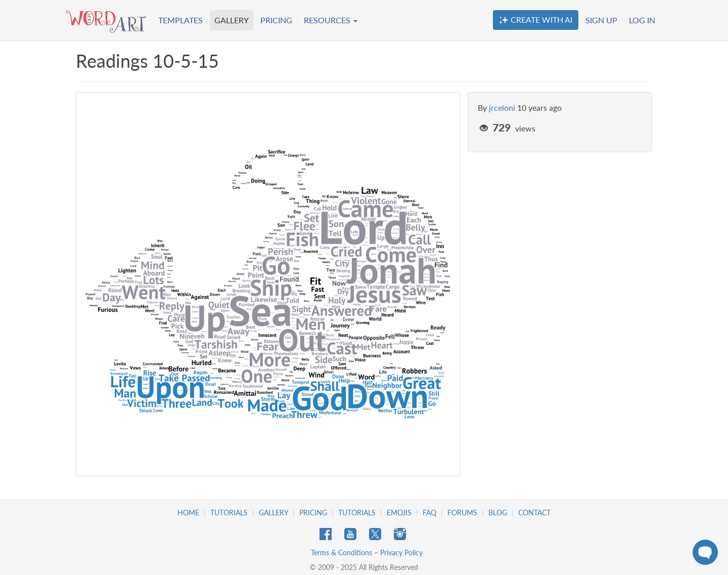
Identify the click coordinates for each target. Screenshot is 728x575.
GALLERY (232, 20)
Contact (534, 513)
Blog (498, 513)
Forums (462, 513)
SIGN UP (601, 20)
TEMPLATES (180, 20)
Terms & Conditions (342, 552)
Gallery (274, 513)
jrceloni (502, 107)
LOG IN (642, 20)
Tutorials (229, 513)
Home (188, 513)
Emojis (399, 513)
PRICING (276, 20)
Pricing (313, 513)
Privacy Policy (401, 552)
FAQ (429, 513)
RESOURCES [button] (331, 20)
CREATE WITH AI (536, 20)
